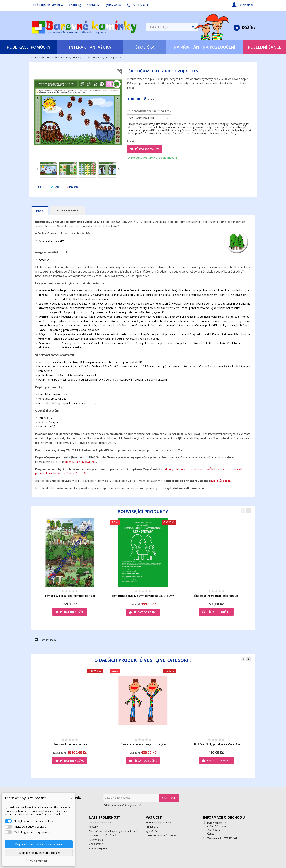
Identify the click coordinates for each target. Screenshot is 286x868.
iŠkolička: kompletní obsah (70, 744)
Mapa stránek (96, 844)
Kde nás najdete (98, 848)
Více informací (38, 861)
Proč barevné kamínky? (47, 5)
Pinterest (73, 187)
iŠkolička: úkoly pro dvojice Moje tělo (216, 744)
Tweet (55, 187)
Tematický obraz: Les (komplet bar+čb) (70, 596)
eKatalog (75, 5)
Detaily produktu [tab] (67, 210)
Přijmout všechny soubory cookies (39, 844)
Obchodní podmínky (100, 822)
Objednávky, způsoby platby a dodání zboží (113, 831)
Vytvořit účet (153, 831)
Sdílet (40, 187)
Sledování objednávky (158, 822)
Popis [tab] (40, 211)
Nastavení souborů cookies (161, 835)
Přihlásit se (152, 827)
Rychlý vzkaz (113, 5)
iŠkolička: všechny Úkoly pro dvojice (143, 744)
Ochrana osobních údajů (102, 835)
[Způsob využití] (149, 118)
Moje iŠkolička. (221, 481)
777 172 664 (231, 838)
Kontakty (93, 5)
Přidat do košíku (145, 149)
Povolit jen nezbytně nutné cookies (39, 853)
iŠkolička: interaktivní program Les (216, 596)
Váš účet (154, 817)
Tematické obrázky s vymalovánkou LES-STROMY (143, 596)
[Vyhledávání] (172, 27)
